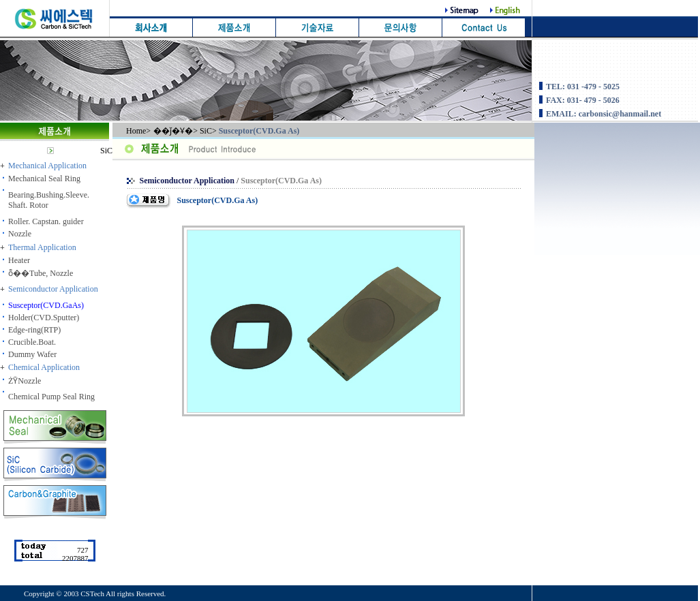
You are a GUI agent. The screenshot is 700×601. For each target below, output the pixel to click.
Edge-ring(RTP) (34, 330)
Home (136, 131)
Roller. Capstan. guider (46, 221)
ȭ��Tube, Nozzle (41, 273)
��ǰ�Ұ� (173, 131)
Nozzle (20, 234)
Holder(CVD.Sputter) (44, 318)
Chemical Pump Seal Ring (51, 397)
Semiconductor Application (188, 181)
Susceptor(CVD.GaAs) (46, 305)
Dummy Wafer (32, 354)
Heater (19, 260)
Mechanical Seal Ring (44, 179)
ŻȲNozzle (25, 381)
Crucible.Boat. (32, 342)
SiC (106, 151)
